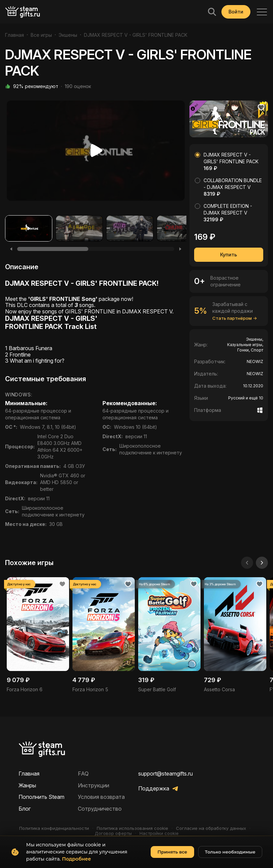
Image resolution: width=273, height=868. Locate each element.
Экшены (68, 35)
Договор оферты (113, 833)
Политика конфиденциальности (54, 828)
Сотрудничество (100, 809)
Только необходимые (230, 852)
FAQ (83, 774)
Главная (14, 35)
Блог (25, 809)
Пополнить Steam (41, 797)
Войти (236, 12)
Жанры (27, 785)
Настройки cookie (159, 833)
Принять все (172, 852)
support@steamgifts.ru (165, 774)
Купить (229, 255)
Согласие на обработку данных (211, 828)
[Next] (180, 249)
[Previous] (11, 249)
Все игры (41, 35)
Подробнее (77, 859)
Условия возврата (101, 797)
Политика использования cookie (132, 828)
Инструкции (94, 785)
